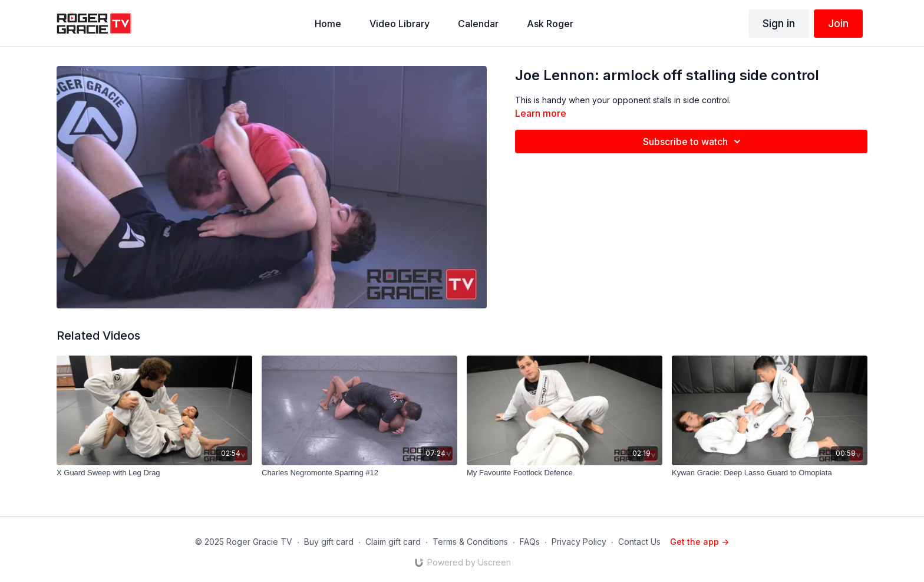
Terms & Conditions (470, 542)
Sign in (779, 23)
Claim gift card (393, 542)
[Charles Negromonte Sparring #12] (359, 473)
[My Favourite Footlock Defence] (565, 473)
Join (838, 23)
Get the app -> (699, 542)
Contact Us (639, 542)
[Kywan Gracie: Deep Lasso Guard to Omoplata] (770, 473)
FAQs (530, 542)
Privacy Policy (579, 542)
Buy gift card (329, 542)
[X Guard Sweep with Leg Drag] (154, 473)
